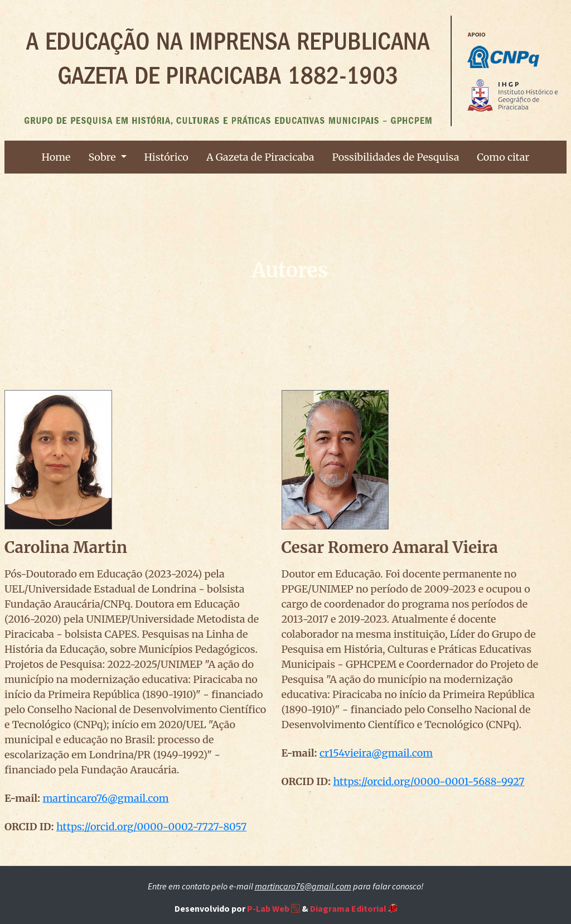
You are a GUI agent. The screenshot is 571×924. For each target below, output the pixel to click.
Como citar (503, 157)
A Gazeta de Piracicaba (260, 157)
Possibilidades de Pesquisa (395, 157)
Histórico (166, 157)
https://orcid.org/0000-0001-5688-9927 (429, 781)
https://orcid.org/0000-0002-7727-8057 (151, 827)
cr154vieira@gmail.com (376, 753)
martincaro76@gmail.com (105, 798)
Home (56, 157)
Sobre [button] (103, 157)
